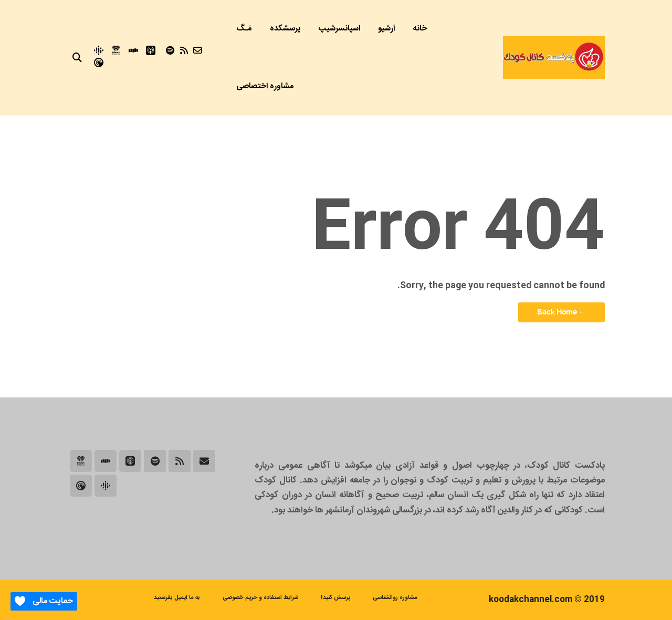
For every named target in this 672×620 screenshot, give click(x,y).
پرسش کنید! (335, 598)
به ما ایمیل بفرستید (177, 598)
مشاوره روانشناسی (395, 598)
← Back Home (561, 312)
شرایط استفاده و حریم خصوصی (260, 598)
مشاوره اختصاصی (265, 86)
